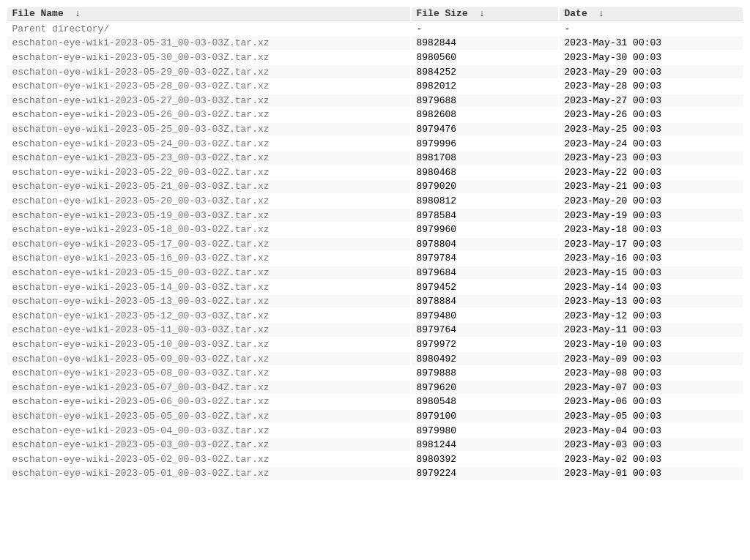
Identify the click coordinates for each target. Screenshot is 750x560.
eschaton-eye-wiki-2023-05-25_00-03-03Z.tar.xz (141, 148)
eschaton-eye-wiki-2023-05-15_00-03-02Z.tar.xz (141, 313)
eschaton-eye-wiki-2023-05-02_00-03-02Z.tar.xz (141, 529)
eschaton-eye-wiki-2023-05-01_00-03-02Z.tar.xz (141, 545)
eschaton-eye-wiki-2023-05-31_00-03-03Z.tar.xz (141, 48)
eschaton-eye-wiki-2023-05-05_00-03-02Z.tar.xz (141, 479)
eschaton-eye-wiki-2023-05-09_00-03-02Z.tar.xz (141, 413)
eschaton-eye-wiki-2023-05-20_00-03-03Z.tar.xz (141, 231)
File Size (442, 15)
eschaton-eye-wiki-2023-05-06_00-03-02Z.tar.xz (141, 462)
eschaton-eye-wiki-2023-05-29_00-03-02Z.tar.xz (141, 82)
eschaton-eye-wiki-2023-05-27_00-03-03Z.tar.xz (141, 115)
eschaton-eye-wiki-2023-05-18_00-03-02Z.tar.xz (141, 264)
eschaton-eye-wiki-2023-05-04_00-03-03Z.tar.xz (141, 496)
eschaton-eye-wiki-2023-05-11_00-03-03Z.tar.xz (141, 379)
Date (576, 15)
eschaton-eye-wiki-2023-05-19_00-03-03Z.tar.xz (141, 247)
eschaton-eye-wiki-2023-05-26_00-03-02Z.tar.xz (141, 131)
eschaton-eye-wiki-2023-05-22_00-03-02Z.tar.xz (141, 198)
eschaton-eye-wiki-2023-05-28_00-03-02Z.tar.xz (141, 98)
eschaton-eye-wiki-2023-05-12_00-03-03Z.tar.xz (141, 363)
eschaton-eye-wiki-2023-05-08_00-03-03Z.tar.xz (141, 429)
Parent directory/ (61, 32)
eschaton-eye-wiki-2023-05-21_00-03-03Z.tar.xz (141, 214)
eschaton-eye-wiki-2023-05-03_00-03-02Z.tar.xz (141, 512)
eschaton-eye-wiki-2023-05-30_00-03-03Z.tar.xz (141, 65)
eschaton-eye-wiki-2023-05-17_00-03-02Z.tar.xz (141, 280)
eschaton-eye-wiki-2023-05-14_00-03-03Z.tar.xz (141, 330)
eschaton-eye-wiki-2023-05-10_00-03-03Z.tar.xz (141, 396)
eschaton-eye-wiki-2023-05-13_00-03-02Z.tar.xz (141, 346)
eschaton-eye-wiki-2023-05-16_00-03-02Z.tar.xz (141, 296)
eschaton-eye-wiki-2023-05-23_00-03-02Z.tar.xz (141, 181)
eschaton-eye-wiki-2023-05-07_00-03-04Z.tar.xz (141, 446)
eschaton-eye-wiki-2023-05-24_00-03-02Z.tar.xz (141, 165)
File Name (38, 15)
